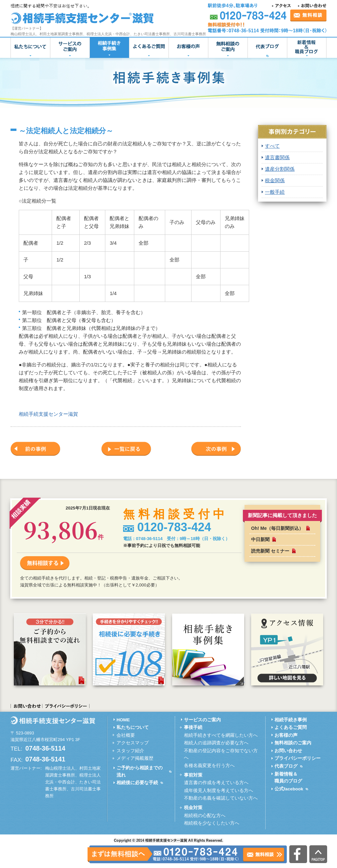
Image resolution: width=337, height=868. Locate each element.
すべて (272, 146)
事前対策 (193, 775)
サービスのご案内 (70, 48)
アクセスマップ (133, 743)
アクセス (282, 6)
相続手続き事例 (291, 720)
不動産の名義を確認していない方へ (221, 798)
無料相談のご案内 (228, 48)
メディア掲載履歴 (135, 758)
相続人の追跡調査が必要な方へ (216, 743)
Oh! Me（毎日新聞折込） (277, 528)
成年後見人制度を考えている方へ (219, 791)
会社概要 (126, 735)
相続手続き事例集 (109, 48)
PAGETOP (318, 854)
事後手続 (193, 727)
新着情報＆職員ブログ (307, 48)
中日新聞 (260, 539)
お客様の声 (188, 48)
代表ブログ (267, 48)
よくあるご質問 (149, 48)
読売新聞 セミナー (270, 551)
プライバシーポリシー (66, 706)
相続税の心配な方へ (205, 816)
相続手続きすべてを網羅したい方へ (221, 735)
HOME (123, 720)
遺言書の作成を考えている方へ (216, 783)
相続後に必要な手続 (137, 783)
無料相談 (308, 15)
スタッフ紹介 (130, 751)
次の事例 (216, 449)
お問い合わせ (312, 6)
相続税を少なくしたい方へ (212, 823)
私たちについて (30, 48)
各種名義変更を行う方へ (209, 766)
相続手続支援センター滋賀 (48, 414)
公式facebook (289, 789)
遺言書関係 (277, 157)
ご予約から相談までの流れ (140, 771)
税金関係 (275, 180)
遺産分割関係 (280, 169)
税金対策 (193, 808)
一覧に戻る (126, 449)
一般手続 (275, 192)
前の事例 (35, 449)
